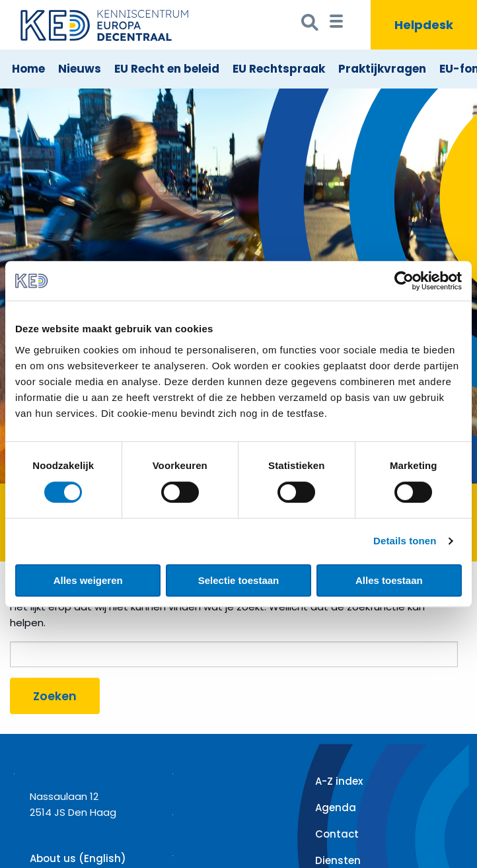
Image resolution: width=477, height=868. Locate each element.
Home (28, 69)
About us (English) (78, 858)
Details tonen (405, 541)
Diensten (338, 860)
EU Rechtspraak (279, 69)
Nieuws (80, 69)
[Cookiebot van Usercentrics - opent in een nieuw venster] (404, 281)
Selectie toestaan (239, 580)
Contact (337, 834)
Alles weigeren (88, 580)
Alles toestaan (389, 580)
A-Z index (339, 781)
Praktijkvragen (382, 69)
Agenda (336, 808)
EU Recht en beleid (167, 69)
